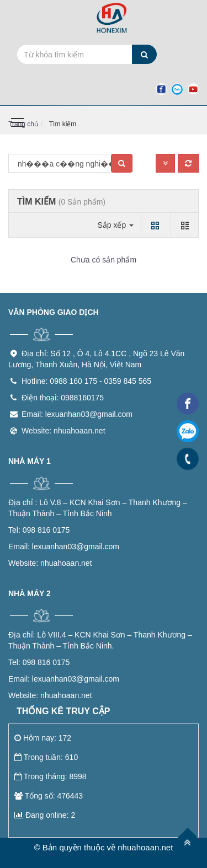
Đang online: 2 (45, 815)
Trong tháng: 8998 (51, 776)
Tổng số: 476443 (49, 796)
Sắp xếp (115, 225)
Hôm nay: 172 (43, 738)
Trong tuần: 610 (46, 757)
